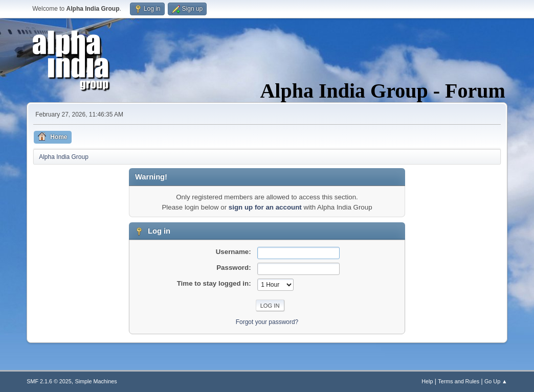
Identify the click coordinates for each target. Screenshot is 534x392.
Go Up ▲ (496, 381)
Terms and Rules (459, 381)
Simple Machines (96, 381)
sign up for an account (265, 207)
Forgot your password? (267, 322)
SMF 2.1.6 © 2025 (49, 381)
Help (427, 381)
